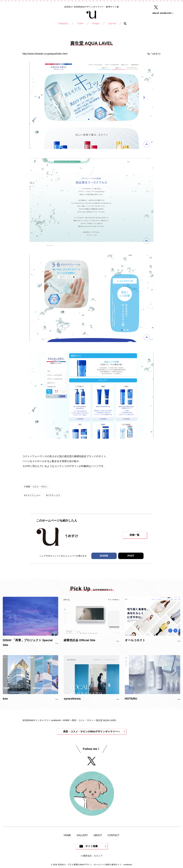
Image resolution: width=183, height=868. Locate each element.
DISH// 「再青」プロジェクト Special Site (28, 643)
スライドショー (33, 495)
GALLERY (82, 835)
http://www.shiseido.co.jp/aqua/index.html (45, 54)
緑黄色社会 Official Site (80, 640)
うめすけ (156, 54)
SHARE (104, 556)
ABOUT (98, 835)
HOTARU (131, 699)
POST (131, 556)
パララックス (54, 495)
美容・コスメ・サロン (36, 487)
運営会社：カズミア (93, 856)
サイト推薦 (91, 846)
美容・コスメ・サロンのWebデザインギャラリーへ (91, 732)
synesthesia (72, 699)
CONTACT (113, 835)
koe (5, 699)
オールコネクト (135, 640)
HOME (67, 835)
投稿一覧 (134, 535)
